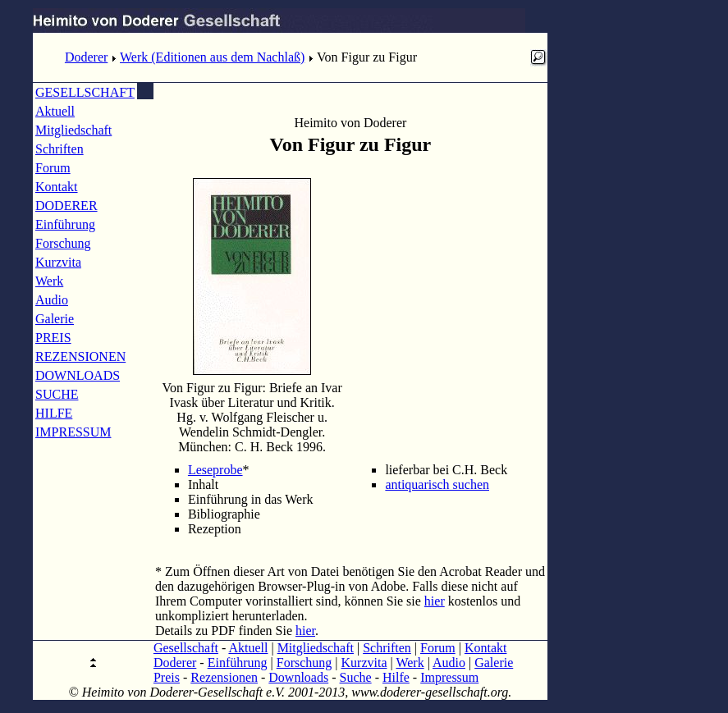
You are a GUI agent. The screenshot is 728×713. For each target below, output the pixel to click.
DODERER (66, 206)
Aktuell (55, 111)
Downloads (298, 677)
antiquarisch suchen (437, 484)
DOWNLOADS (78, 375)
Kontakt (57, 187)
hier (435, 601)
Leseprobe (215, 470)
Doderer (86, 57)
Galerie (55, 319)
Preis (167, 677)
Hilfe (396, 677)
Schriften (60, 149)
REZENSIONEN (80, 356)
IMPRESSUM (73, 432)
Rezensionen (224, 677)
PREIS (53, 338)
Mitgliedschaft (73, 130)
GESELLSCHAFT (85, 92)
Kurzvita (58, 262)
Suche (356, 677)
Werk (49, 281)
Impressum (449, 677)
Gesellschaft (186, 648)
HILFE (54, 413)
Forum (53, 168)
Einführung (65, 224)
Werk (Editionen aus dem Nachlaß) (212, 57)
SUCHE (57, 394)
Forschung (63, 243)
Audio (52, 300)
